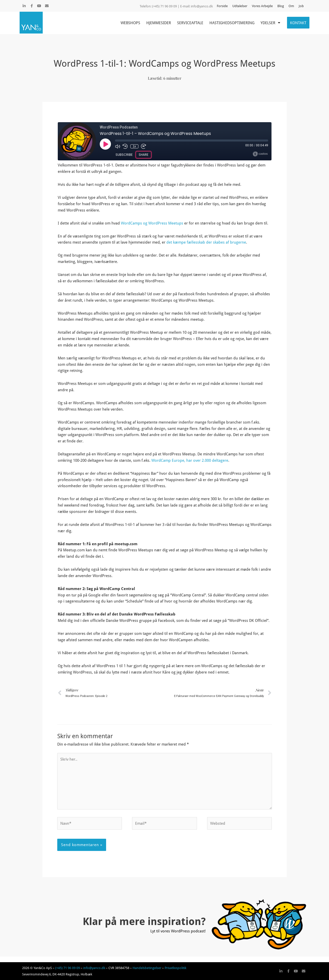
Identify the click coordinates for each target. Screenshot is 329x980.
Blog (281, 6)
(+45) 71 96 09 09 (68, 968)
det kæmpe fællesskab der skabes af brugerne (206, 242)
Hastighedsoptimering (232, 23)
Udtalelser (240, 6)
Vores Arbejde (262, 6)
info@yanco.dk (202, 6)
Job (301, 6)
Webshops (130, 23)
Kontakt (298, 23)
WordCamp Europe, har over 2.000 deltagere (190, 460)
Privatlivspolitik (175, 968)
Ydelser (270, 23)
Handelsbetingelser (147, 968)
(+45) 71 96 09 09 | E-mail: (171, 6)
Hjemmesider (159, 23)
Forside (222, 6)
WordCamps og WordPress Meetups (152, 223)
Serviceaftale (190, 23)
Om (291, 6)
